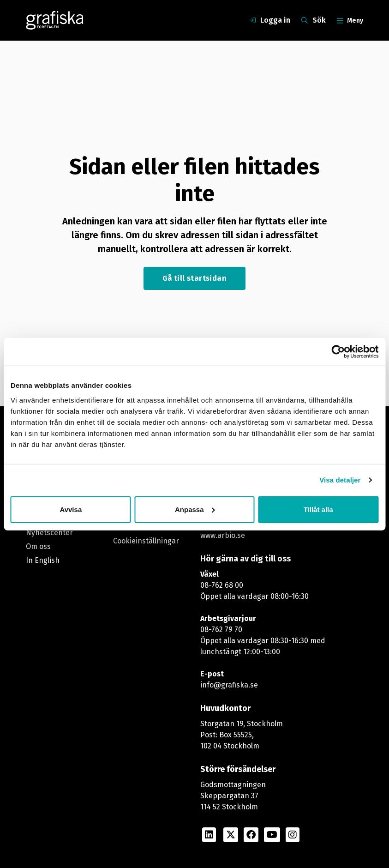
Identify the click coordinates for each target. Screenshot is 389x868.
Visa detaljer (340, 480)
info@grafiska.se (229, 685)
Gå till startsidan (194, 278)
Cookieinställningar (146, 541)
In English (43, 560)
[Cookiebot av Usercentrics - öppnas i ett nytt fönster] (338, 352)
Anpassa (195, 509)
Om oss (38, 546)
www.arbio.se (223, 535)
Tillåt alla (318, 509)
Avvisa (71, 509)
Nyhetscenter (49, 533)
